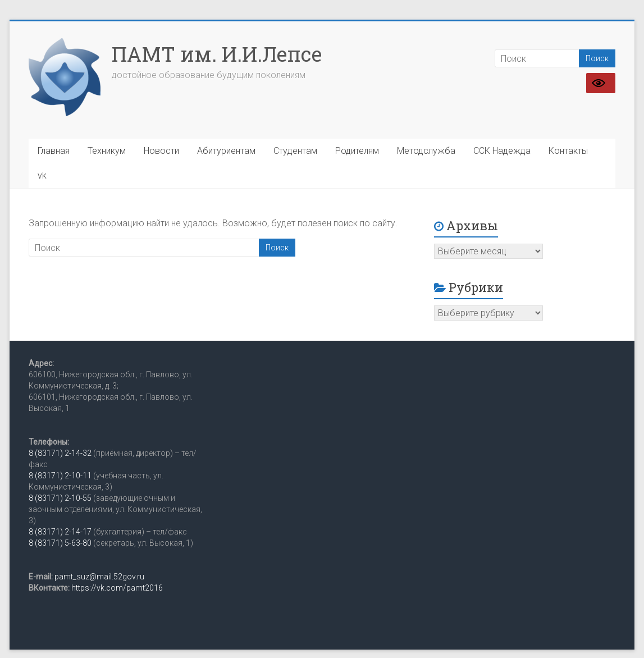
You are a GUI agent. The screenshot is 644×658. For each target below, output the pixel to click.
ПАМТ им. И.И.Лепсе (217, 54)
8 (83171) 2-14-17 (60, 532)
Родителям (357, 151)
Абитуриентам (226, 151)
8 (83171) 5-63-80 (60, 543)
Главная (54, 151)
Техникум (107, 151)
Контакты (568, 151)
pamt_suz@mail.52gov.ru (99, 577)
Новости (161, 151)
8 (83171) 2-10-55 (60, 498)
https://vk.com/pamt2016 (117, 588)
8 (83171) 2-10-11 (60, 476)
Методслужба (426, 151)
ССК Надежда (502, 151)
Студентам (295, 151)
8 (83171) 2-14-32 (60, 453)
